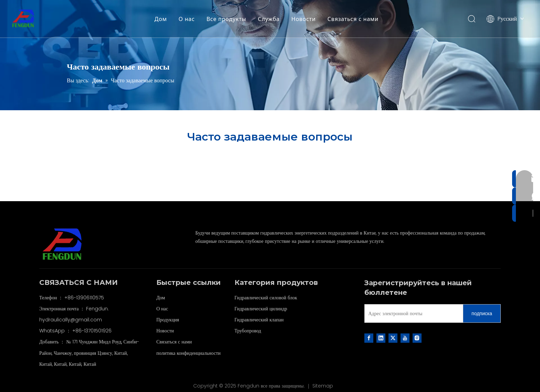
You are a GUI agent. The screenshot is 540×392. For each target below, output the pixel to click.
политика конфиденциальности (189, 353)
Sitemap (323, 386)
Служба (269, 19)
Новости (304, 19)
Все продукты (226, 19)
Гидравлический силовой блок (266, 298)
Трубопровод (248, 331)
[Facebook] (369, 338)
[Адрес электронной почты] (412, 313)
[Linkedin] (381, 338)
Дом (161, 19)
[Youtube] (405, 338)
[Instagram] (417, 338)
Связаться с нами (353, 19)
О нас (187, 19)
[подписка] (482, 313)
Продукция (168, 320)
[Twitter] (393, 338)
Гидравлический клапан (259, 320)
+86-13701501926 (92, 331)
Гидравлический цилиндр (261, 309)
